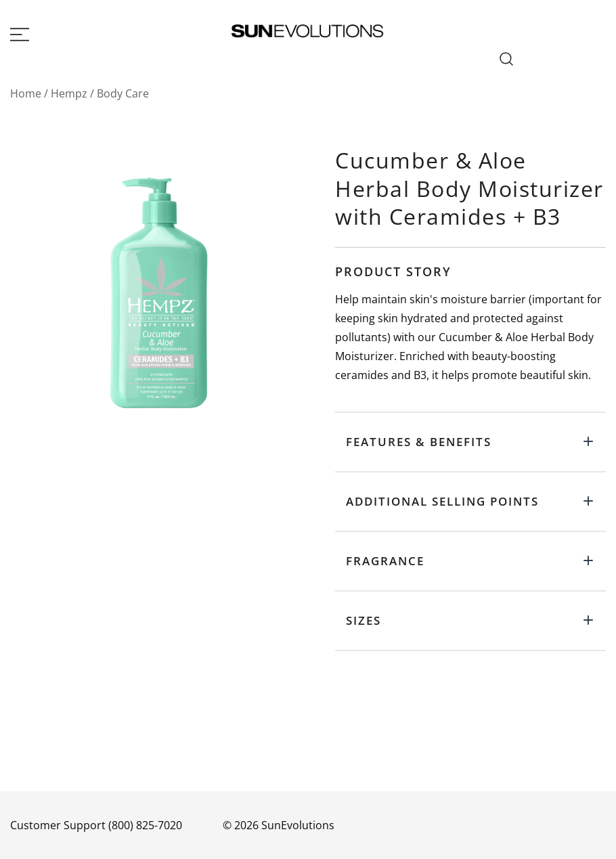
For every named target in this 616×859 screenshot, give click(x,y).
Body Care (123, 93)
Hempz (69, 93)
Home (26, 93)
